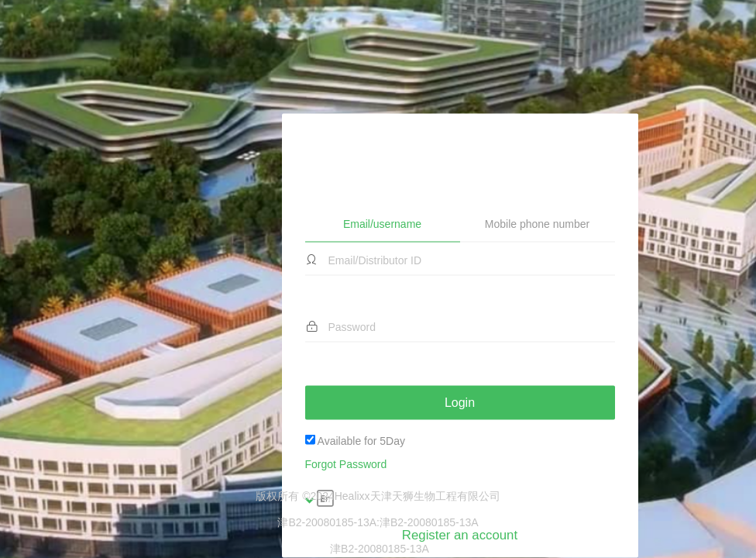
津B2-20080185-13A (429, 522)
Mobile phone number (537, 140)
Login (460, 318)
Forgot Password (346, 381)
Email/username (382, 139)
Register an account (460, 451)
